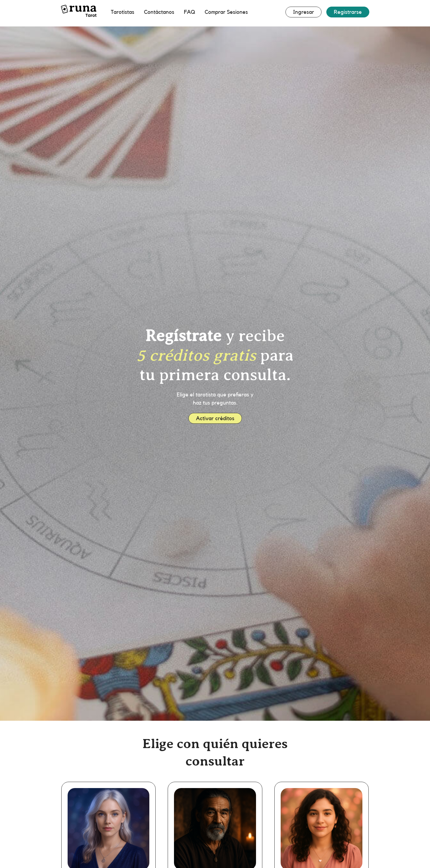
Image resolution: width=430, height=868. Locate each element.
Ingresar (303, 12)
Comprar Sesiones (226, 12)
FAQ (189, 12)
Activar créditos (215, 418)
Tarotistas (123, 12)
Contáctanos (159, 12)
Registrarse (348, 12)
